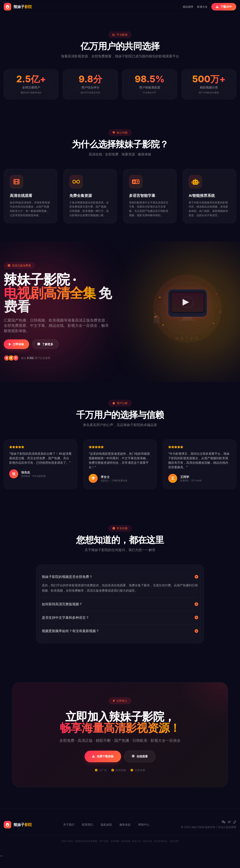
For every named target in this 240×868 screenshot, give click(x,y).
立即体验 (20, 349)
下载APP (223, 7)
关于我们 (69, 833)
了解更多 (55, 349)
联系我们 (88, 833)
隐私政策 (106, 833)
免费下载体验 (102, 765)
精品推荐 (186, 7)
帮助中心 (144, 833)
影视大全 (200, 7)
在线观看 (141, 765)
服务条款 (125, 833)
